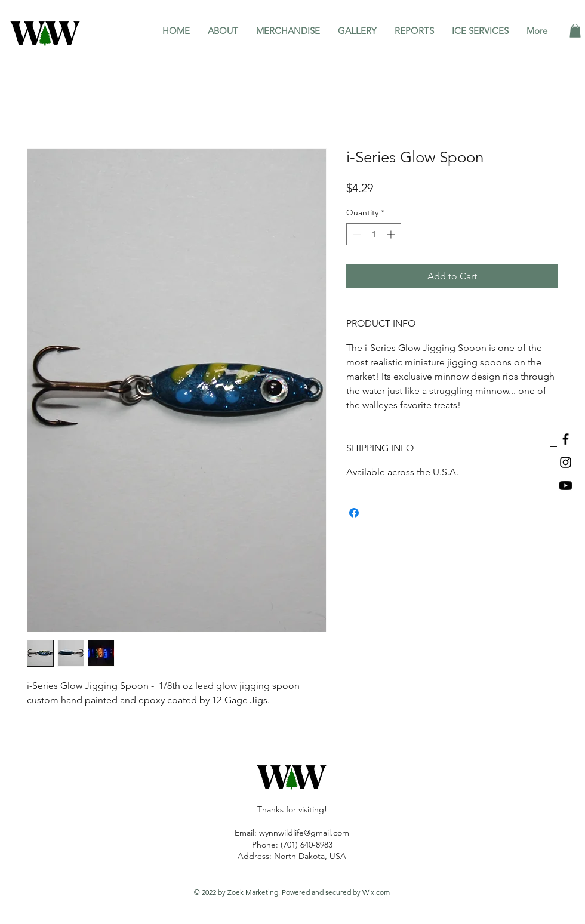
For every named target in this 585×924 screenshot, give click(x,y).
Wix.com (376, 892)
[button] (575, 31)
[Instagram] (566, 462)
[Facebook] (566, 439)
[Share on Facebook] (354, 513)
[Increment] (392, 234)
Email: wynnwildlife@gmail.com (292, 833)
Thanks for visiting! (292, 809)
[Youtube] (566, 486)
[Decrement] (355, 234)
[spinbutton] (374, 234)
